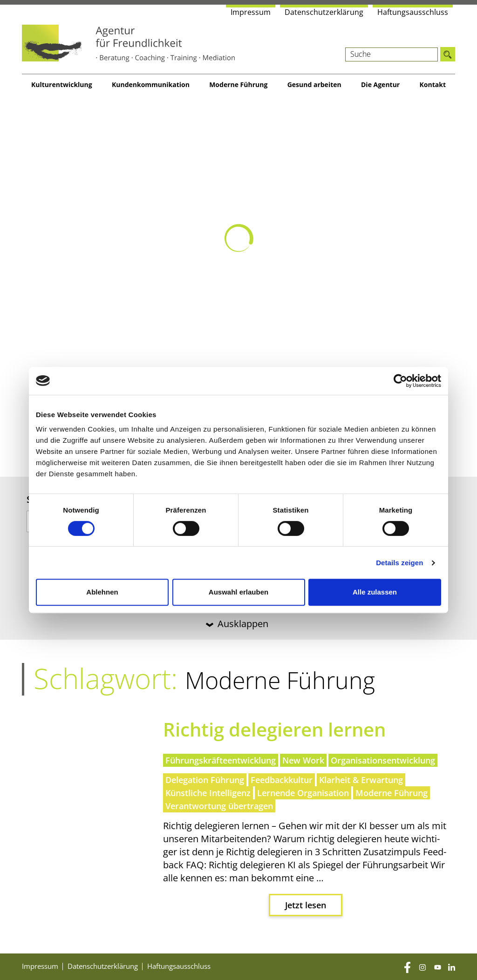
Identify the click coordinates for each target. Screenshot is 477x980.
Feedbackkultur (282, 780)
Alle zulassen (375, 592)
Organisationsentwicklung (383, 760)
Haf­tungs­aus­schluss (413, 12)
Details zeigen (399, 563)
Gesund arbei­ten (314, 84)
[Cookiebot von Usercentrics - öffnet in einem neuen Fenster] (400, 381)
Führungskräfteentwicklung (221, 760)
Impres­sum (251, 12)
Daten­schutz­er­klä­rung (324, 12)
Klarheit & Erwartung (361, 780)
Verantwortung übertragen (219, 806)
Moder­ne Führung (238, 84)
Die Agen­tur (380, 84)
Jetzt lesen (306, 905)
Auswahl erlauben (238, 592)
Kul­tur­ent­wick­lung (62, 84)
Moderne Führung (392, 793)
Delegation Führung (205, 780)
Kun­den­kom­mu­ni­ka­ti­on (151, 84)
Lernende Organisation (303, 793)
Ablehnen (102, 592)
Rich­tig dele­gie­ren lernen (274, 729)
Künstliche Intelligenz (208, 793)
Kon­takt (433, 84)
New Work (303, 760)
